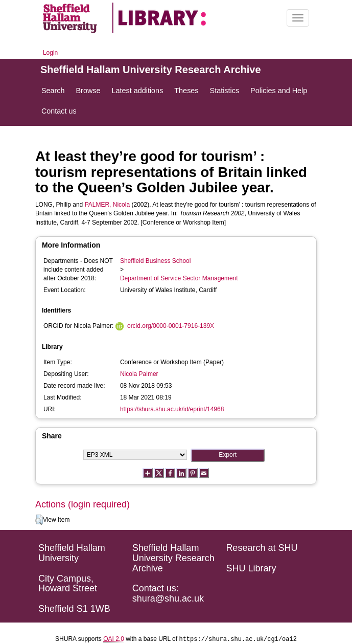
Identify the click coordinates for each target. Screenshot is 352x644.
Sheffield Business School (156, 261)
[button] (39, 520)
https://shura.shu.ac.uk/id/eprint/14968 (172, 409)
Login (50, 53)
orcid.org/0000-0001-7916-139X (171, 326)
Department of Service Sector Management (179, 278)
